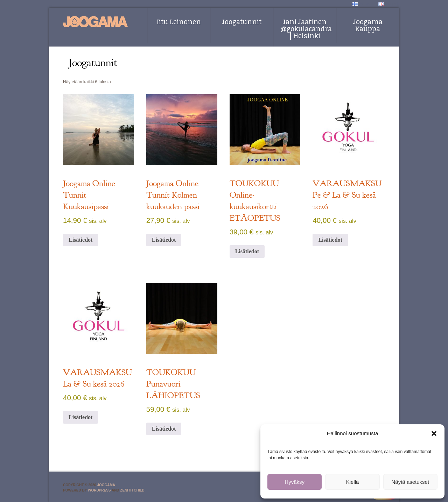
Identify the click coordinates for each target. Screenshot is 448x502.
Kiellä (353, 482)
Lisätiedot (80, 240)
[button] (434, 433)
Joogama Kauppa (368, 25)
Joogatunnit (242, 21)
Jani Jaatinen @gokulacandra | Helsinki (306, 28)
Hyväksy (295, 482)
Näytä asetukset (411, 482)
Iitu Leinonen (179, 21)
